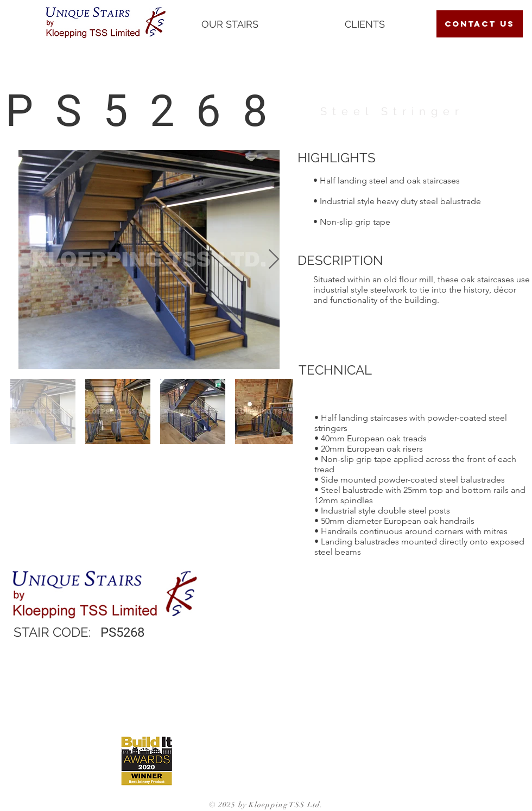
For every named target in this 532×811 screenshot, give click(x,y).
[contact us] (480, 24)
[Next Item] (274, 260)
